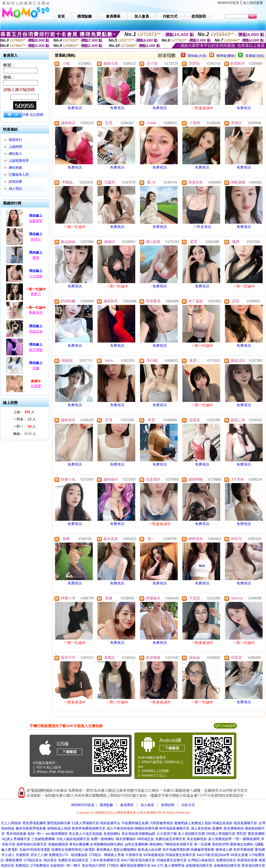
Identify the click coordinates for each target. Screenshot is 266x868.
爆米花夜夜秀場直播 (31, 828)
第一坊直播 (202, 844)
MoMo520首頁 (228, 3)
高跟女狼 (36, 331)
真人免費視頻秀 (220, 839)
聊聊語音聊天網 (146, 828)
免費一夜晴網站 (103, 839)
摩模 (36, 258)
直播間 (217, 828)
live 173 (157, 865)
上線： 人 (24, 412)
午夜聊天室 (134, 855)
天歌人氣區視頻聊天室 (73, 839)
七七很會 (36, 276)
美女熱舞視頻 (197, 839)
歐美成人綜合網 (149, 850)
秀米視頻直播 (16, 834)
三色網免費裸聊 (43, 839)
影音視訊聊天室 (253, 865)
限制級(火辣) (197, 56)
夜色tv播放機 (79, 844)
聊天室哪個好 (126, 839)
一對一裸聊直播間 (246, 839)
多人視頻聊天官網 (191, 834)
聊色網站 (156, 844)
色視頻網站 (112, 834)
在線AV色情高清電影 (35, 850)
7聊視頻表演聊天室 (178, 844)
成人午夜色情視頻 (120, 828)
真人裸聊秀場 (174, 865)
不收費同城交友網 (135, 823)
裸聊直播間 (14, 860)
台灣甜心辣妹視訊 (201, 860)
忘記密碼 (37, 115)
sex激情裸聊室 (57, 834)
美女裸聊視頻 (234, 828)
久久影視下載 (167, 834)
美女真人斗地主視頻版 (85, 834)
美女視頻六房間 (94, 865)
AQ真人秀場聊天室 (16, 839)
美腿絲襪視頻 (58, 844)
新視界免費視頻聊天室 (89, 828)
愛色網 (260, 850)
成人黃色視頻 (201, 828)
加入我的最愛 (253, 3)
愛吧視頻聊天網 (59, 823)
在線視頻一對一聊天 (65, 865)
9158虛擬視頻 (154, 855)
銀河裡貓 (36, 350)
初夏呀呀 (36, 221)
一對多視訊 (202, 227)
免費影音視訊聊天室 (73, 860)
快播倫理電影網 (202, 850)
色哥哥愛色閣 (243, 850)
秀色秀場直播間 (34, 823)
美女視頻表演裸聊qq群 (138, 834)
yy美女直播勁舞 (136, 844)
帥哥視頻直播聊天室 (174, 828)
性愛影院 (23, 855)
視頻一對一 (36, 834)
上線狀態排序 (19, 161)
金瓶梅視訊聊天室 (199, 865)
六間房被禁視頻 (161, 823)
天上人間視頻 (11, 823)
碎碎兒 (36, 239)
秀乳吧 (241, 834)
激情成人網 (224, 850)
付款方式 (188, 805)
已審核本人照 (19, 175)
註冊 (25, 115)
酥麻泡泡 (36, 312)
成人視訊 (15, 189)
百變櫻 (36, 386)
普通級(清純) (255, 56)
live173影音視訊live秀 (213, 855)
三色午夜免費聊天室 (105, 860)
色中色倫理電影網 (176, 850)
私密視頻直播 (247, 860)
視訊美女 (50, 860)
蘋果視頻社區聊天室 (32, 844)
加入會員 (147, 805)
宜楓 (36, 368)
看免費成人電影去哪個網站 (117, 850)
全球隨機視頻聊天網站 (107, 844)
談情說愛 (15, 182)
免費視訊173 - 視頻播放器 (68, 855)
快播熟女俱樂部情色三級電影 (73, 850)
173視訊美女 (33, 860)
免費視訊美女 (226, 860)
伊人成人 (8, 855)
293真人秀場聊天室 (221, 834)
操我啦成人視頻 (59, 828)
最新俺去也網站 (242, 844)
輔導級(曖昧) (226, 56)
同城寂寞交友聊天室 (180, 855)
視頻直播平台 (110, 823)
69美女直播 (239, 855)
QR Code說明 (225, 726)
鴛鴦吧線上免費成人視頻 (193, 823)
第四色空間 (220, 844)
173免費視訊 (40, 865)
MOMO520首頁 (83, 805)
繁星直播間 (256, 834)
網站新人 (15, 154)
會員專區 (127, 805)
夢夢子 (36, 294)
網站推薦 (15, 168)
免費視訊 (75, 108)
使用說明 (168, 805)
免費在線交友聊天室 (170, 839)
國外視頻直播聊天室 (135, 865)
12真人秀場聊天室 (85, 823)
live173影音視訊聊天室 (138, 860)
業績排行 (15, 140)
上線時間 (15, 147)
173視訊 (113, 865)
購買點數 (106, 805)
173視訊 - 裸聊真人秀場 (106, 855)
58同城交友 (145, 839)
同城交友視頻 (222, 823)
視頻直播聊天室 (245, 823)
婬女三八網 (39, 855)
